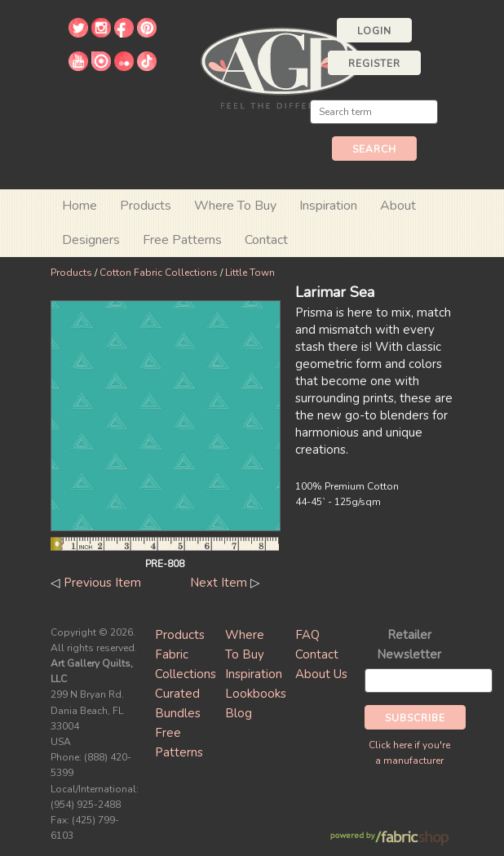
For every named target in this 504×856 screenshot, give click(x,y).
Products (71, 273)
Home (80, 206)
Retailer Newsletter (409, 645)
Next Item (219, 583)
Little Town (250, 273)
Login (374, 31)
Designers (91, 240)
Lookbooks (256, 694)
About (398, 206)
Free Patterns (182, 240)
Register (374, 64)
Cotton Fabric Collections (159, 273)
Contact (266, 240)
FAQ (307, 635)
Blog (239, 713)
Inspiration (328, 206)
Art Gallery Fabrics (281, 67)
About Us (321, 674)
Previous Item (102, 583)
